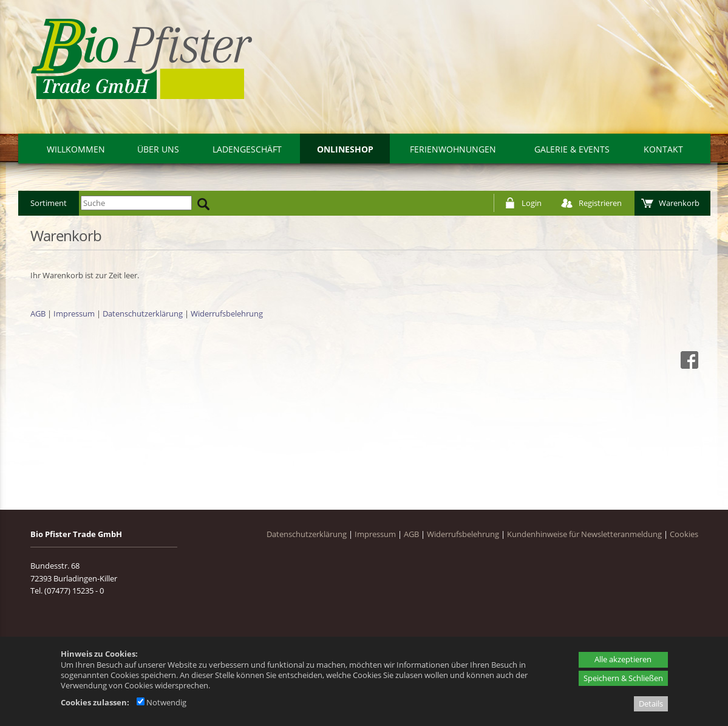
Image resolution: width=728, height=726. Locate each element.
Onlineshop (345, 149)
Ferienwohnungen (453, 149)
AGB (38, 313)
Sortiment (49, 203)
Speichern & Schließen (623, 678)
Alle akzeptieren (623, 659)
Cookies (684, 534)
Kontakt (663, 149)
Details (651, 704)
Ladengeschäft (247, 149)
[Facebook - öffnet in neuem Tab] (688, 366)
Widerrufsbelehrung (227, 313)
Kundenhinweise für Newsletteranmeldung (584, 534)
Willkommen (76, 149)
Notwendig (162, 702)
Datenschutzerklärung (143, 313)
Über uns (158, 149)
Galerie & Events (572, 149)
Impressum (74, 313)
